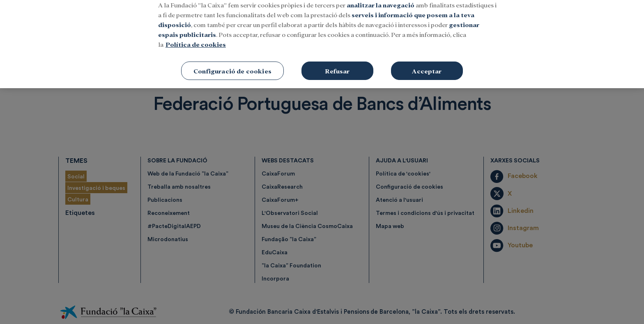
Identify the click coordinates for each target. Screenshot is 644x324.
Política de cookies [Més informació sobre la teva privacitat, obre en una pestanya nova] (196, 35)
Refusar (337, 62)
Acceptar (427, 62)
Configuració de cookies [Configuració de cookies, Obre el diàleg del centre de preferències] (232, 62)
